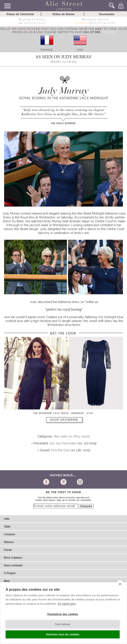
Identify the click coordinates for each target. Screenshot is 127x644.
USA (80, 50)
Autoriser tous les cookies (63, 635)
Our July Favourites (63, 443)
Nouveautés (107, 14)
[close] (120, 584)
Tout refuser (63, 624)
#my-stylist (82, 436)
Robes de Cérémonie (20, 14)
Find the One (60, 450)
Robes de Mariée (63, 14)
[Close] (109, 32)
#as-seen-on (63, 436)
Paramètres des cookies (63, 614)
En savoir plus (67, 604)
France (47, 50)
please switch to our (73, 32)
